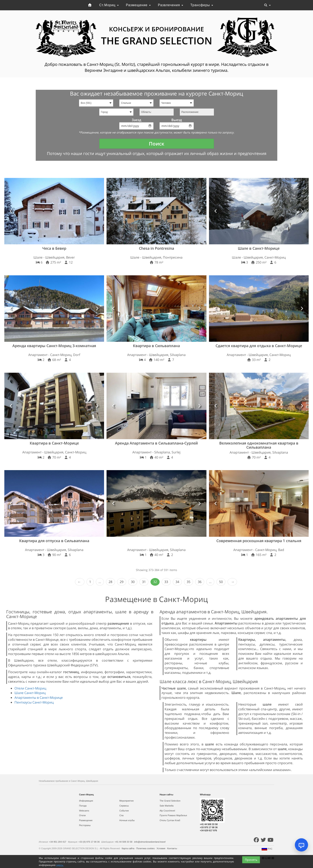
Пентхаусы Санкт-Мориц (34, 702)
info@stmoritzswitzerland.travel (150, 842)
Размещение (138, 5)
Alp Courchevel (167, 811)
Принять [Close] (251, 860)
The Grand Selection (170, 801)
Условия (161, 848)
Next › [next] (232, 582)
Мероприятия (126, 801)
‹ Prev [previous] (80, 582)
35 (189, 582)
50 (221, 582)
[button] (11, 211)
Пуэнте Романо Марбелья (173, 815)
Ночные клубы (127, 820)
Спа (121, 815)
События (124, 811)
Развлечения (171, 5)
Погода (83, 806)
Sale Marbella (167, 806)
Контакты (173, 848)
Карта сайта (128, 848)
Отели (82, 815)
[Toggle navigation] (267, 5)
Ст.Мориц (109, 5)
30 (133, 582)
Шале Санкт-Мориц (30, 693)
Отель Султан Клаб (170, 820)
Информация (86, 801)
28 (110, 582)
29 (122, 582)
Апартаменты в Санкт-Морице (39, 698)
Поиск (157, 144)
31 (144, 582)
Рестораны (85, 825)
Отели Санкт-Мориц (30, 688)
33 (166, 582)
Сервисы (124, 806)
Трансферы (202, 5)
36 (200, 582)
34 (177, 582)
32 (155, 582)
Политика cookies (146, 848)
